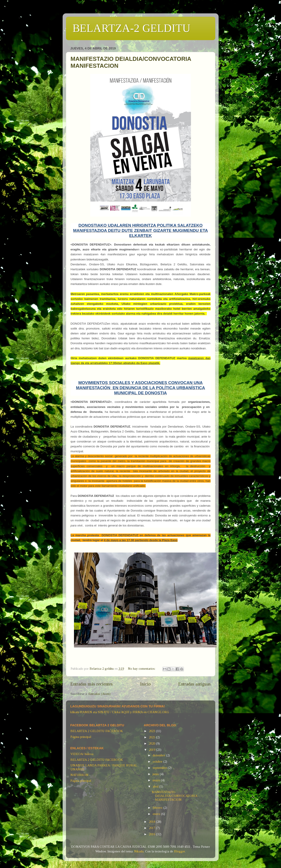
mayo (157, 780)
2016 (152, 834)
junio (156, 774)
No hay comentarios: (142, 669)
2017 (152, 828)
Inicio (146, 684)
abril (156, 786)
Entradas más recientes (92, 684)
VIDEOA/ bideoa (82, 754)
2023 (152, 731)
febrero (158, 808)
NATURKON (79, 775)
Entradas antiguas (195, 684)
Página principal (81, 737)
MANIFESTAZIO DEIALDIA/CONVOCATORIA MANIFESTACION (174, 796)
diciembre (159, 755)
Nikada (139, 851)
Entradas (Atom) (99, 694)
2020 (152, 743)
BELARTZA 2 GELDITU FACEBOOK (97, 731)
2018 (152, 822)
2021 (152, 737)
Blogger (179, 851)
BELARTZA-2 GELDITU (131, 28)
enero (157, 814)
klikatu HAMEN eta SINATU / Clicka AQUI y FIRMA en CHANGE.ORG (120, 712)
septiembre (160, 768)
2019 (152, 750)
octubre (158, 762)
